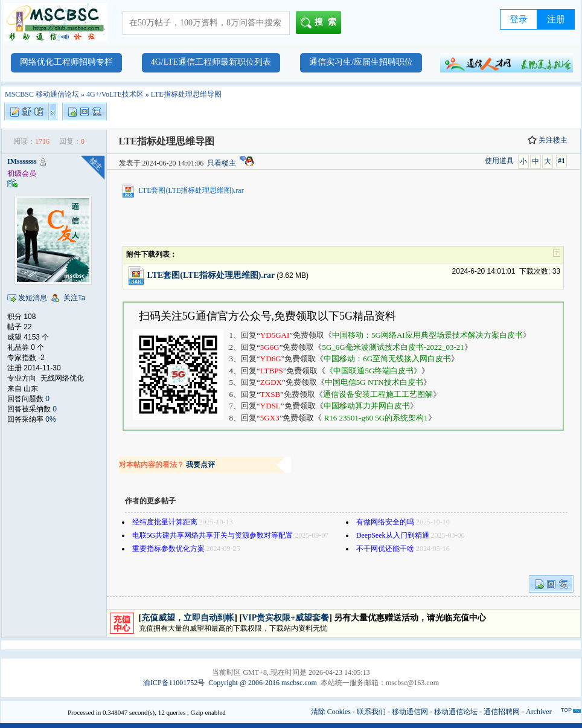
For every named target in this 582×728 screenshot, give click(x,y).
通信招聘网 (502, 712)
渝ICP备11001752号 (174, 683)
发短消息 (33, 298)
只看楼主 (222, 163)
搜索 (321, 23)
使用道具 (499, 161)
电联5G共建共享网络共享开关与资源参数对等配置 (213, 535)
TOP (566, 710)
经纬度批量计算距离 (165, 522)
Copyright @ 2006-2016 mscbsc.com (263, 683)
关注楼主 (548, 140)
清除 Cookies (331, 712)
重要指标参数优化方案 (168, 549)
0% (50, 419)
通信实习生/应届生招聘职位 (361, 62)
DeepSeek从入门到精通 (393, 535)
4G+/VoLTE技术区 (115, 94)
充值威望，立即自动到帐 (188, 618)
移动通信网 (410, 712)
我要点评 (200, 465)
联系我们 (371, 712)
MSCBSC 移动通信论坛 (42, 94)
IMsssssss (22, 161)
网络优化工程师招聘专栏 (66, 62)
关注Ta (75, 298)
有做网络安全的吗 (385, 522)
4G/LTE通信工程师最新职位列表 (211, 62)
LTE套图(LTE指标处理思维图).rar (191, 190)
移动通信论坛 (456, 712)
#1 (561, 161)
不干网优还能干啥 (385, 549)
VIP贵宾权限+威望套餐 (286, 618)
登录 (519, 19)
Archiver (539, 712)
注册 (556, 19)
